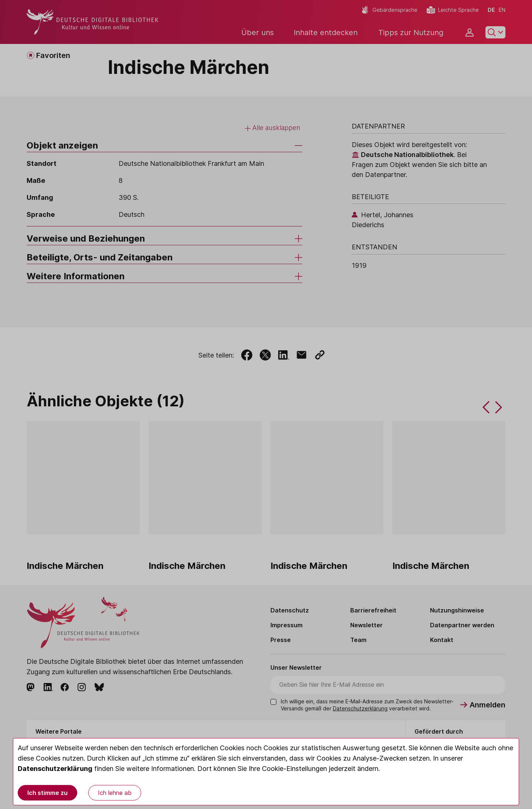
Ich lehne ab (115, 793)
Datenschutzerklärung (55, 769)
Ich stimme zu (47, 793)
